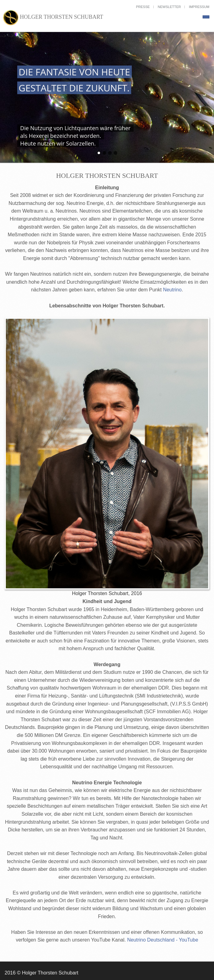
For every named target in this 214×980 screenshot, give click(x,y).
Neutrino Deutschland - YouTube (163, 940)
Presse (143, 7)
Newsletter (169, 7)
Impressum (199, 7)
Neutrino (172, 290)
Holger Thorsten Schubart (53, 18)
